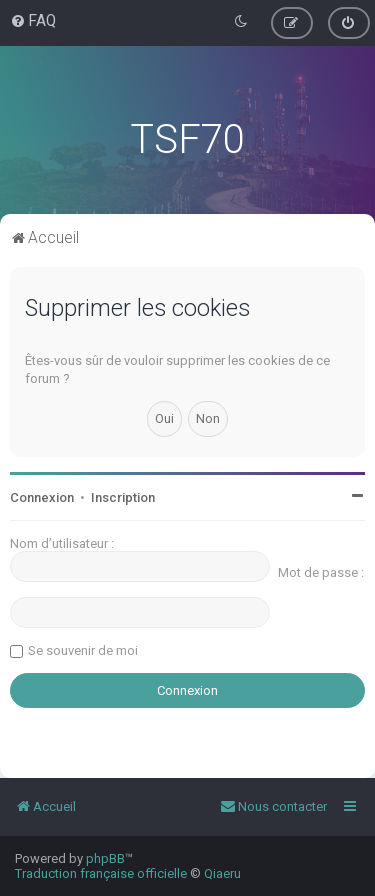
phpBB (105, 858)
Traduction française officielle (101, 873)
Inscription (123, 497)
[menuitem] (33, 21)
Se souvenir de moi (83, 650)
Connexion (42, 497)
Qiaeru (222, 873)
